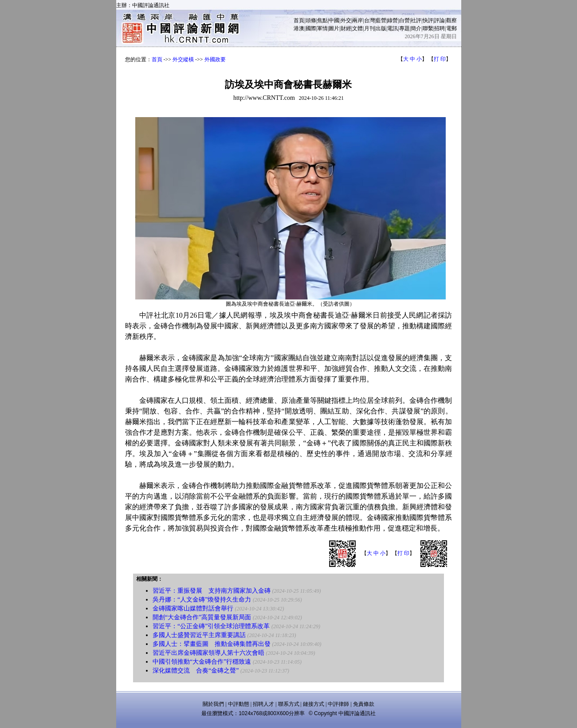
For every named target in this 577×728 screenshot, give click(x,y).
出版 (381, 28)
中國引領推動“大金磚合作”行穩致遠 (202, 662)
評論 (440, 20)
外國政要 (215, 59)
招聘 (440, 28)
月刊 (369, 28)
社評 (416, 20)
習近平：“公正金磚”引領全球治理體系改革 (211, 626)
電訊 (393, 28)
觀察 (451, 20)
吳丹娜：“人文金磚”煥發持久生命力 (202, 600)
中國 (334, 20)
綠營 (393, 20)
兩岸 (357, 20)
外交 (346, 20)
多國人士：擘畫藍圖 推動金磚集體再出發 (212, 644)
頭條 (311, 20)
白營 (404, 20)
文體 (357, 28)
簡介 (416, 28)
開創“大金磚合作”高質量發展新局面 (202, 617)
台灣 (369, 20)
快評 (428, 20)
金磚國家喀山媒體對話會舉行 (193, 608)
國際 (311, 28)
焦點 (322, 20)
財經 (346, 28)
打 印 (440, 59)
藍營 (381, 20)
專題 (404, 28)
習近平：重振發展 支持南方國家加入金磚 (212, 591)
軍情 (322, 28)
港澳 (299, 28)
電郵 (451, 28)
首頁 (299, 20)
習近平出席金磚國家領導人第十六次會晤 (208, 653)
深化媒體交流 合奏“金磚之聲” (196, 671)
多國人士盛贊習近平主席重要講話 (199, 635)
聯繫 (428, 28)
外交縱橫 (183, 59)
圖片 (334, 28)
